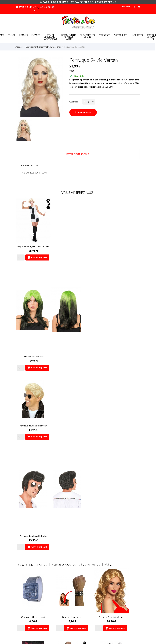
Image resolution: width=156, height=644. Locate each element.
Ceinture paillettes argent (33, 397)
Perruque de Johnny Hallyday (111, 246)
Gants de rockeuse (33, 466)
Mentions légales (87, 579)
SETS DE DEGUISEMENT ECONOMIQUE (51, 37)
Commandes (118, 583)
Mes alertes (117, 599)
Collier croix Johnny (33, 535)
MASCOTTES (137, 35)
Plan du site (85, 591)
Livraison (84, 574)
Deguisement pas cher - (87, 627)
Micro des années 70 (111, 466)
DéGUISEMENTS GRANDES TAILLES (69, 37)
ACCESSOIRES (120, 35)
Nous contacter (87, 587)
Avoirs (115, 587)
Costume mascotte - (63, 627)
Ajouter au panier (83, 112)
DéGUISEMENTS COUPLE (87, 36)
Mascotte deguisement (112, 627)
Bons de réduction (120, 595)
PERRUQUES (104, 35)
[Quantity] (21, 257)
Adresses (116, 591)
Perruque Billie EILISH (72, 246)
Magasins (84, 595)
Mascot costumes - (42, 627)
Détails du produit (78, 154)
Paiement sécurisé (88, 583)
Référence (27, 165)
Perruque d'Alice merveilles (72, 535)
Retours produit (119, 579)
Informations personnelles (124, 574)
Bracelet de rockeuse (72, 397)
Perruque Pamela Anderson (111, 397)
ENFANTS (36, 35)
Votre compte (122, 567)
